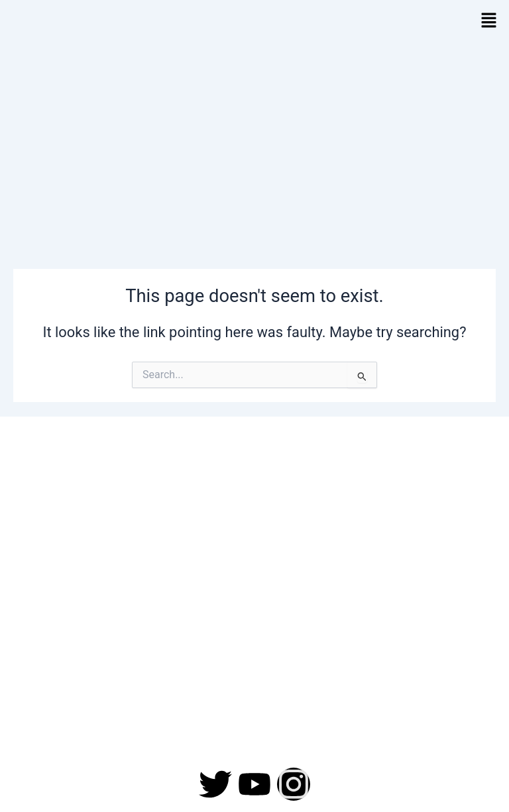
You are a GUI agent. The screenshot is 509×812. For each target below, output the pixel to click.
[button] (489, 21)
